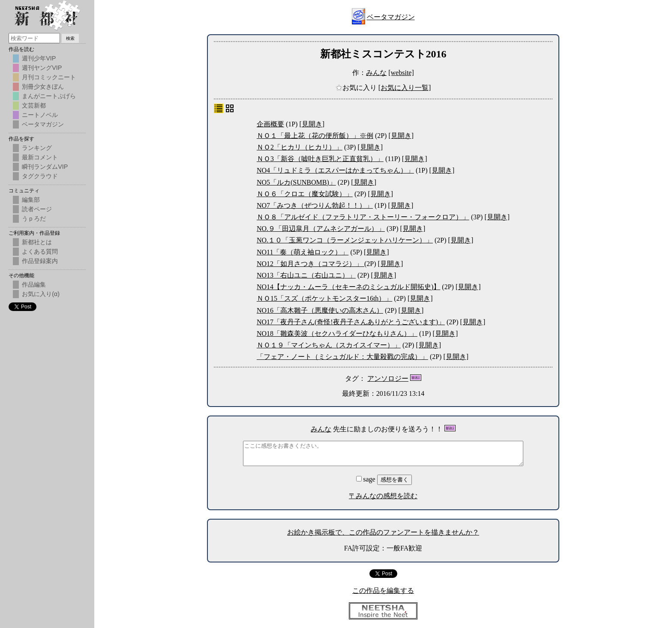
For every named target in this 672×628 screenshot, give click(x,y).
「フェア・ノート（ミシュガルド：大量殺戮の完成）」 (342, 357)
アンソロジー (388, 378)
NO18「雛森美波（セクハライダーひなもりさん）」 (337, 333)
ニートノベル (40, 115)
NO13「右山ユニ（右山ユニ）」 (306, 275)
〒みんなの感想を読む (383, 496)
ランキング (37, 148)
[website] (401, 73)
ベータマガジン (391, 17)
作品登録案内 (40, 261)
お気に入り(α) (41, 294)
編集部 (31, 200)
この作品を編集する (383, 591)
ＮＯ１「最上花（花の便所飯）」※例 (315, 136)
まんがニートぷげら (49, 96)
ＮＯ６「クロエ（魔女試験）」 (305, 194)
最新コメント (40, 157)
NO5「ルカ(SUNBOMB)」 (296, 182)
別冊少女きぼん (43, 87)
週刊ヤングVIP (42, 68)
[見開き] (312, 124)
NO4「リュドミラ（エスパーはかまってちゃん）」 (335, 170)
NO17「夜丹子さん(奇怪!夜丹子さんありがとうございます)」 (351, 322)
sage (366, 479)
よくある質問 (40, 251)
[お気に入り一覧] (405, 88)
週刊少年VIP (39, 58)
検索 (70, 38)
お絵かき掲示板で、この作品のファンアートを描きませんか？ (383, 532)
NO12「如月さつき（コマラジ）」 (310, 264)
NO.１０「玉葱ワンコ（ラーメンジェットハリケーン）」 (345, 240)
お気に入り (357, 88)
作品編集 (34, 284)
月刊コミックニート (49, 77)
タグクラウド (40, 176)
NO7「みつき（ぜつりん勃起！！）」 (315, 205)
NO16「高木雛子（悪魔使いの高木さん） (320, 310)
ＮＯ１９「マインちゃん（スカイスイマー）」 (329, 345)
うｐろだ (34, 218)
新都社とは (37, 242)
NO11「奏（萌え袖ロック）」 (303, 252)
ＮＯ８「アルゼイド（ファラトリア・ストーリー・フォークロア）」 (363, 217)
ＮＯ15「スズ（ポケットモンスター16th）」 (324, 298)
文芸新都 (34, 105)
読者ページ (37, 209)
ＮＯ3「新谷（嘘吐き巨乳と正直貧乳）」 (320, 159)
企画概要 (270, 124)
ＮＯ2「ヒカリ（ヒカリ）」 (300, 147)
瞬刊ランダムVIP (45, 167)
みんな (376, 73)
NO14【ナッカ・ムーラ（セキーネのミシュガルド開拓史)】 (348, 287)
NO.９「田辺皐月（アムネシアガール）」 (321, 229)
